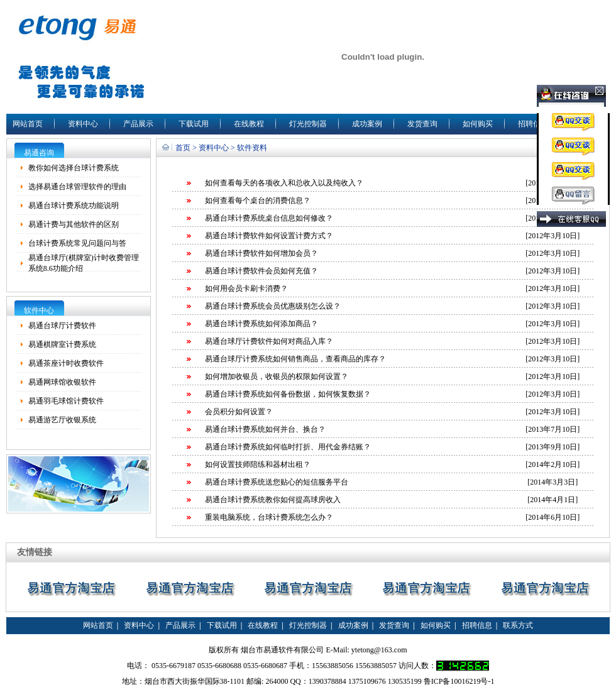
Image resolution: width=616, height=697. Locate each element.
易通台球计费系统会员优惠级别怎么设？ (273, 306)
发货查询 (422, 124)
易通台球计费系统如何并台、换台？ (265, 429)
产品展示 (138, 124)
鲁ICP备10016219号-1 (459, 681)
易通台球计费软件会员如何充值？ (261, 271)
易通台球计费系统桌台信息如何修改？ (269, 218)
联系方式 (518, 625)
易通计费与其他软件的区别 (74, 224)
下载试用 (194, 124)
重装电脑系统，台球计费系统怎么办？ (269, 517)
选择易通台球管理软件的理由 (77, 187)
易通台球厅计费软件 (62, 326)
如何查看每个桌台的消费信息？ (258, 200)
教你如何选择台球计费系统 (74, 168)
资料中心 (83, 124)
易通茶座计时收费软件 (66, 363)
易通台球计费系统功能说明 (74, 206)
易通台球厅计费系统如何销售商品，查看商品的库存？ (295, 359)
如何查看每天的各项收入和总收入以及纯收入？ (284, 183)
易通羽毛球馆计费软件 (66, 401)
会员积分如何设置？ (239, 412)
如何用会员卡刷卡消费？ (246, 288)
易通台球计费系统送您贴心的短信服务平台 (277, 482)
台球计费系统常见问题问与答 (77, 243)
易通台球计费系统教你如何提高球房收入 (273, 500)
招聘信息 (533, 124)
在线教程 (249, 124)
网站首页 (28, 124)
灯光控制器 (308, 124)
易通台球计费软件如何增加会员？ (261, 253)
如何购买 (478, 124)
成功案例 (367, 124)
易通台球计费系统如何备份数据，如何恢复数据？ (288, 394)
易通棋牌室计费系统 (62, 344)
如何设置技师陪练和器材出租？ (258, 464)
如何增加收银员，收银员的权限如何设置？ (277, 376)
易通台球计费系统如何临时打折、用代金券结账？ (288, 447)
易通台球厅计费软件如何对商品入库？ (269, 341)
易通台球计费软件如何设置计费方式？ (269, 236)
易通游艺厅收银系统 (62, 420)
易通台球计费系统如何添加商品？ (261, 324)
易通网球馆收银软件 (62, 382)
